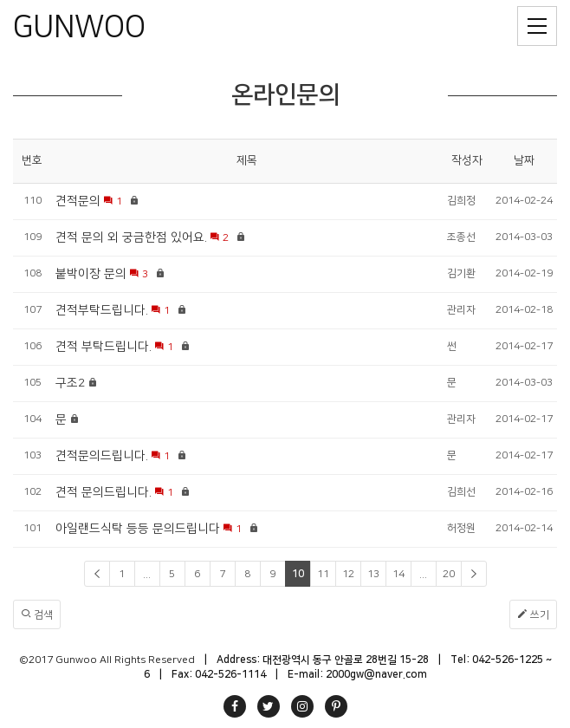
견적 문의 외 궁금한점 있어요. (131, 237)
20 (449, 574)
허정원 (461, 528)
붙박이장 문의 (91, 274)
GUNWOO (79, 27)
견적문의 (78, 201)
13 (373, 574)
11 (323, 574)
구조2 (70, 383)
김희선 (461, 492)
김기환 (461, 273)
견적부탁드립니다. (102, 310)
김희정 (461, 201)
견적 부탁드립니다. (104, 347)
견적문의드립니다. (102, 456)
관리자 (461, 310)
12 (348, 574)
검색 (37, 614)
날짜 (524, 160)
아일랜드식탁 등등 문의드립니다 (138, 529)
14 (398, 574)
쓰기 (533, 614)
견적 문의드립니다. (104, 492)
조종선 (461, 237)
